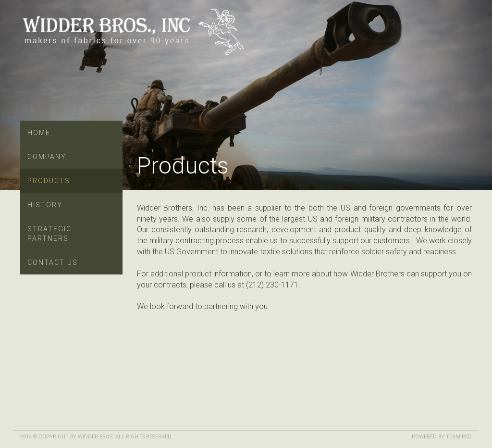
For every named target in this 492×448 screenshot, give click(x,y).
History (45, 205)
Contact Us (53, 262)
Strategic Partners (49, 234)
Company (47, 157)
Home (39, 133)
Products (49, 181)
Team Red (459, 437)
